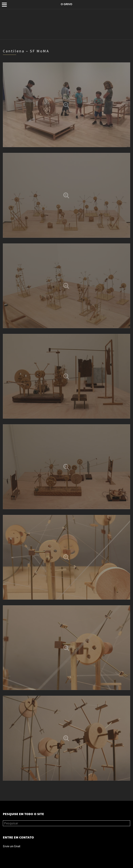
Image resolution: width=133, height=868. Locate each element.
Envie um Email (12, 846)
